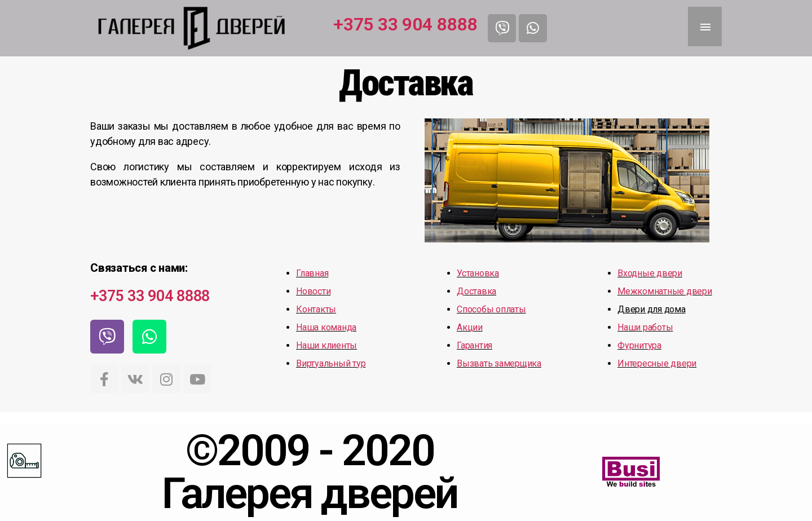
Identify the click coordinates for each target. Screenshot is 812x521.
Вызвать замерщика (499, 363)
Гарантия (475, 345)
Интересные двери (657, 363)
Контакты (316, 309)
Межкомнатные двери (665, 291)
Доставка (476, 291)
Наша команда (326, 327)
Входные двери (650, 273)
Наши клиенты (326, 345)
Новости (313, 291)
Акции (470, 327)
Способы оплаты (491, 309)
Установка (478, 273)
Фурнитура (639, 345)
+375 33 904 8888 (405, 24)
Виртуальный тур (331, 363)
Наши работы (645, 327)
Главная (312, 273)
